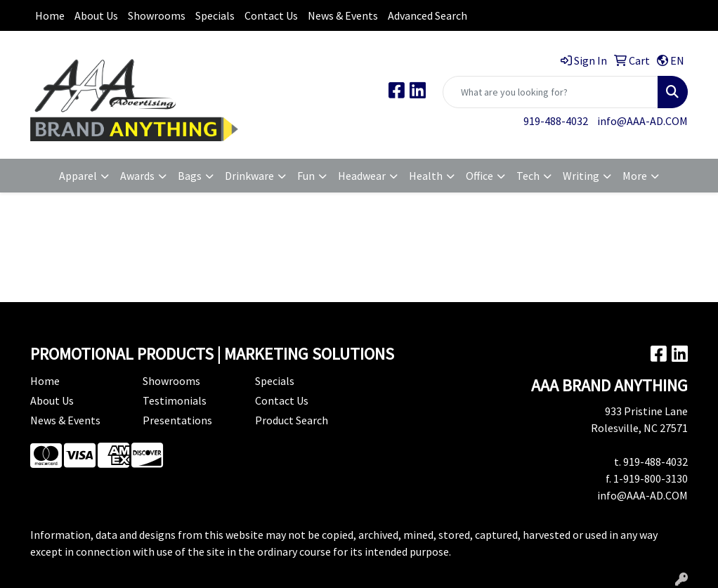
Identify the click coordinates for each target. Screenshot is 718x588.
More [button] (635, 176)
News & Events (343, 15)
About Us (96, 15)
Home (50, 15)
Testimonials (175, 400)
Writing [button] (581, 176)
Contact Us (271, 15)
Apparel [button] (78, 176)
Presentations (177, 420)
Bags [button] (190, 176)
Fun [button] (306, 176)
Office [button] (479, 176)
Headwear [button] (362, 176)
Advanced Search (427, 15)
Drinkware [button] (249, 176)
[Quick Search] (550, 92)
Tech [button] (528, 176)
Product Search (292, 420)
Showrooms (157, 15)
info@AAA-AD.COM (642, 121)
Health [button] (426, 176)
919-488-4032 (556, 121)
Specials (215, 15)
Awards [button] (137, 176)
